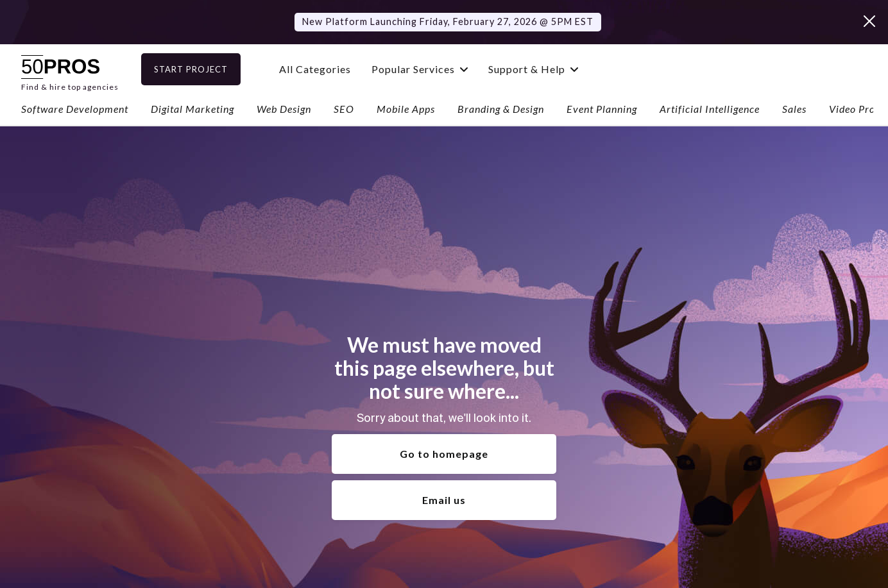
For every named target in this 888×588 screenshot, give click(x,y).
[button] (440, 69)
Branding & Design (501, 109)
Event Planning (602, 109)
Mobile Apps (406, 109)
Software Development (75, 109)
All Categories (336, 69)
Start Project (211, 69)
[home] (70, 69)
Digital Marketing (192, 109)
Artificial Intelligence (710, 109)
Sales (794, 109)
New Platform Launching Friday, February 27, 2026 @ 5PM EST (448, 21)
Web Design (284, 109)
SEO (344, 109)
